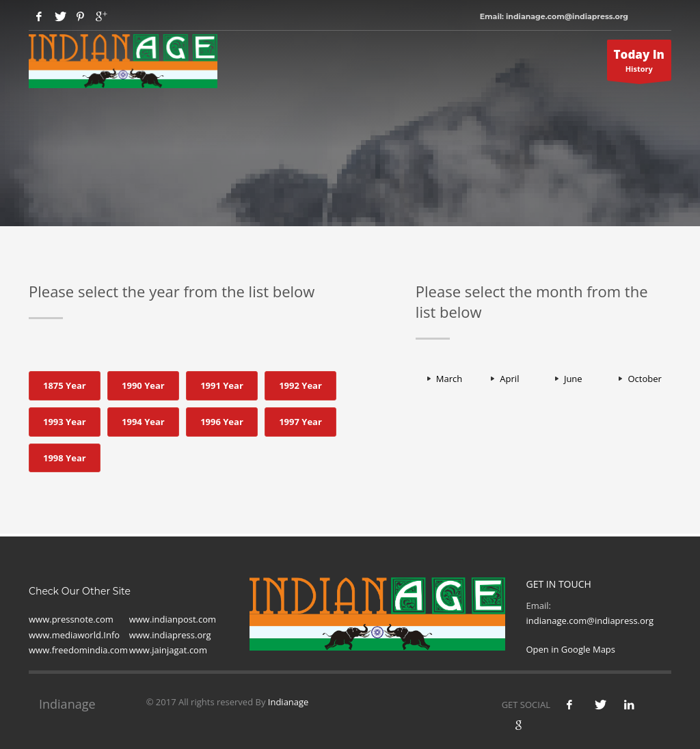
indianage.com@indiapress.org (590, 621)
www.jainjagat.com (168, 650)
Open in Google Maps (570, 649)
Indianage (288, 702)
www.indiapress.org (170, 635)
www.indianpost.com (173, 619)
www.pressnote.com (71, 619)
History (640, 64)
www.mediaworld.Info (74, 635)
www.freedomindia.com (78, 650)
